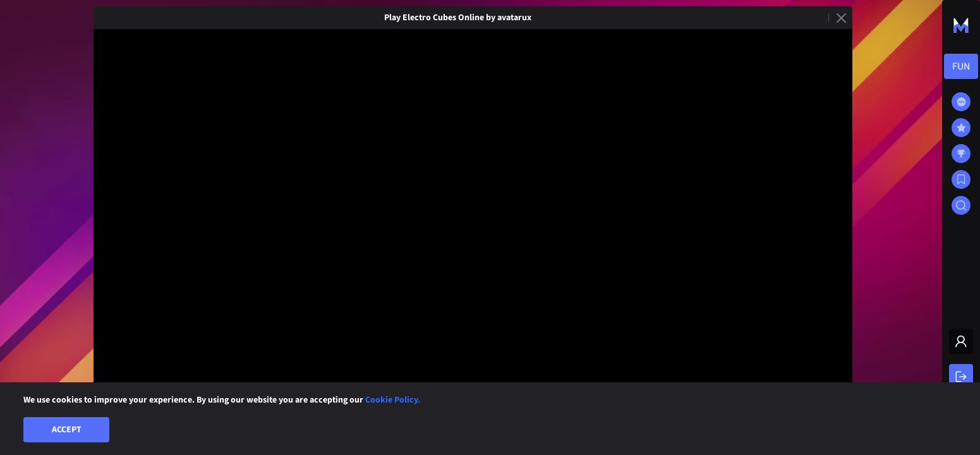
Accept (67, 430)
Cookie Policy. (393, 400)
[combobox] (961, 66)
